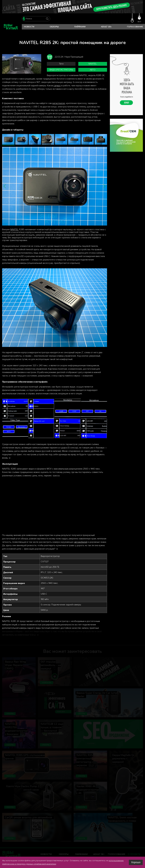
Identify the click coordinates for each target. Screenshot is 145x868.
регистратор (59, 103)
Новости (29, 27)
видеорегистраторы (61, 70)
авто (93, 70)
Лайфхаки (80, 27)
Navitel (93, 64)
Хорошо (136, 862)
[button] (5, 186)
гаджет (57, 86)
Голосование (135, 27)
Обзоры (54, 27)
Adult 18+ (106, 27)
